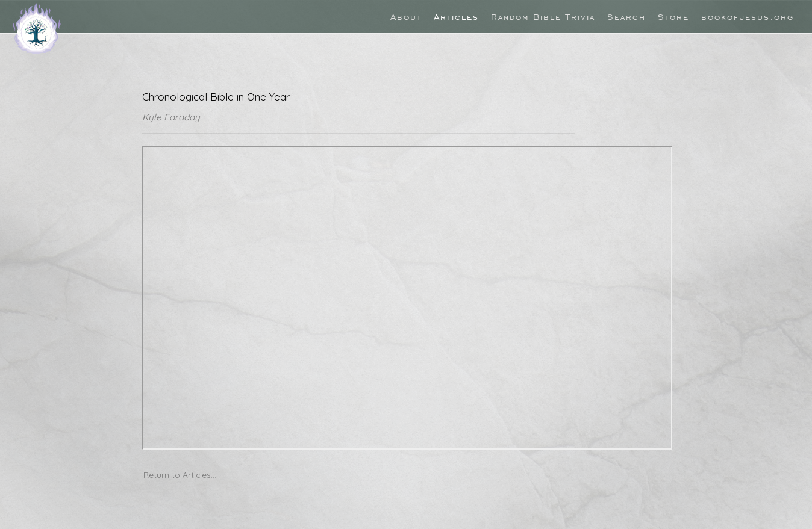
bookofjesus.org (748, 16)
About (406, 16)
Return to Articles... (180, 475)
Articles (456, 16)
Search (626, 16)
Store (673, 16)
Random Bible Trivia (543, 16)
